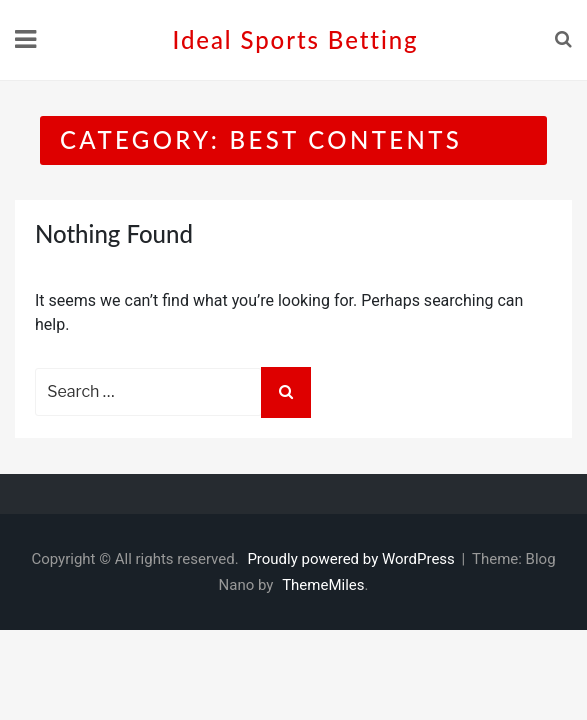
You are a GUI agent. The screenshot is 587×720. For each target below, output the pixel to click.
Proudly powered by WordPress (352, 559)
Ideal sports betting (296, 39)
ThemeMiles (323, 585)
